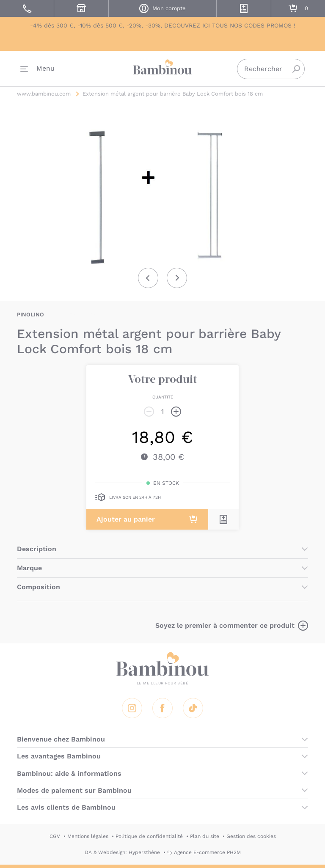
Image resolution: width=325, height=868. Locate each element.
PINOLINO (30, 315)
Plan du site (205, 836)
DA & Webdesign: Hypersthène (122, 852)
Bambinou (162, 68)
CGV (55, 836)
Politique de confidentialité (149, 836)
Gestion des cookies (251, 836)
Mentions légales (88, 836)
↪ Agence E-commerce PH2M (204, 852)
